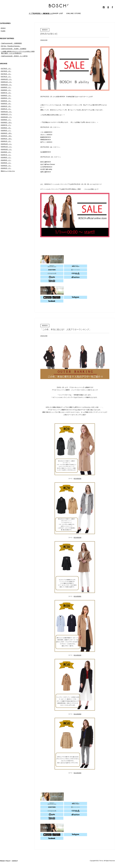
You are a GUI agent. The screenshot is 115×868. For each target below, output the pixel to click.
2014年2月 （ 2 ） (6, 168)
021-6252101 (78, 479)
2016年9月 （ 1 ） (6, 87)
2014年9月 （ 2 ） (6, 152)
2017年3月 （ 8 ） (6, 71)
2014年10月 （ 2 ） (6, 149)
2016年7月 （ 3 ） (6, 93)
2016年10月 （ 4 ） (6, 85)
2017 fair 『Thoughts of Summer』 (11, 46)
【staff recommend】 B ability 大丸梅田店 (14, 49)
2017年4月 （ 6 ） (6, 68)
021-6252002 (78, 714)
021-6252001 (78, 596)
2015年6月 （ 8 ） (6, 128)
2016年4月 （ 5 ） (6, 101)
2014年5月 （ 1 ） (6, 160)
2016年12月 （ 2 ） (6, 79)
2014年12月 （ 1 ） (6, 144)
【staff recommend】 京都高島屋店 (11, 43)
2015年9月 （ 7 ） (6, 120)
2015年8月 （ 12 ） (6, 122)
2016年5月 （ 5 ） (6, 98)
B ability (3, 31)
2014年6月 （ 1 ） (6, 157)
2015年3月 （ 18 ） (6, 136)
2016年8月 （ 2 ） (6, 90)
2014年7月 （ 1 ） (6, 155)
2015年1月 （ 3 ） (6, 141)
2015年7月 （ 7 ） (6, 125)
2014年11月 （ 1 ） (6, 147)
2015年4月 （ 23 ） (6, 133)
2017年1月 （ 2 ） (6, 77)
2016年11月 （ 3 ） (6, 82)
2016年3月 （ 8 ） (6, 103)
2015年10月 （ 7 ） (6, 117)
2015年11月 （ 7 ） (6, 114)
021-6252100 (78, 537)
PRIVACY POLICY (5, 861)
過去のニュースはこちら (8, 171)
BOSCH (3, 28)
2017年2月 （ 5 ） (6, 74)
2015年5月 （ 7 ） (6, 130)
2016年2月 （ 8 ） (6, 106)
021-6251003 (78, 773)
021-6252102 (78, 655)
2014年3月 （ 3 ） (6, 166)
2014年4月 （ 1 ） (6, 163)
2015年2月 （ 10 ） (6, 139)
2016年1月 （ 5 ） (6, 109)
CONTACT (15, 861)
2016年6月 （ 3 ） (6, 95)
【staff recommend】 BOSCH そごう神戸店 (14, 56)
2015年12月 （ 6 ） (6, 112)
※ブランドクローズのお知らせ (41, 13)
